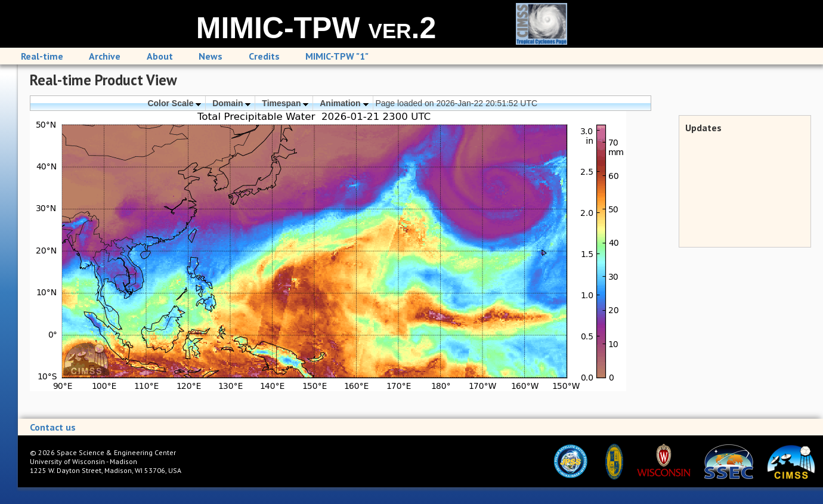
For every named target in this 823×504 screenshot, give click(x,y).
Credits (264, 56)
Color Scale (174, 103)
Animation (344, 103)
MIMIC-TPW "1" (337, 56)
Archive (105, 56)
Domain (231, 103)
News (211, 56)
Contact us (53, 427)
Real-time (42, 56)
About (160, 56)
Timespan (285, 103)
